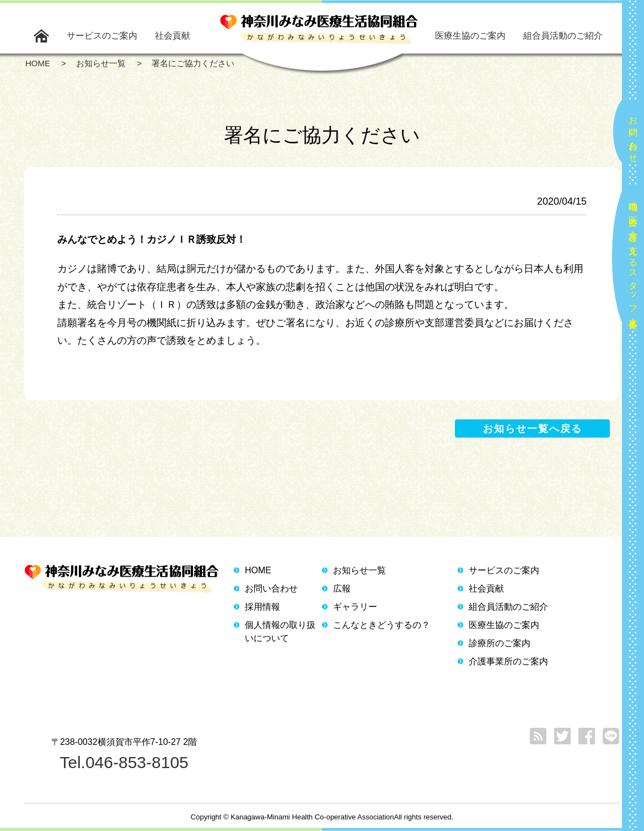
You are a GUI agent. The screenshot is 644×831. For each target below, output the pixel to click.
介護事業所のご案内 (508, 661)
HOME (258, 570)
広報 (342, 588)
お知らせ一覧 (359, 570)
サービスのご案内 (102, 36)
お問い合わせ (633, 135)
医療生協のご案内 (470, 36)
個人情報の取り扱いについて (280, 632)
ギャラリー (355, 607)
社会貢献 (173, 36)
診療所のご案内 (500, 643)
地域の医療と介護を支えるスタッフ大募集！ (633, 260)
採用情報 (262, 607)
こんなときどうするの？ (382, 625)
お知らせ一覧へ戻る (533, 429)
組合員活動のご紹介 (563, 36)
